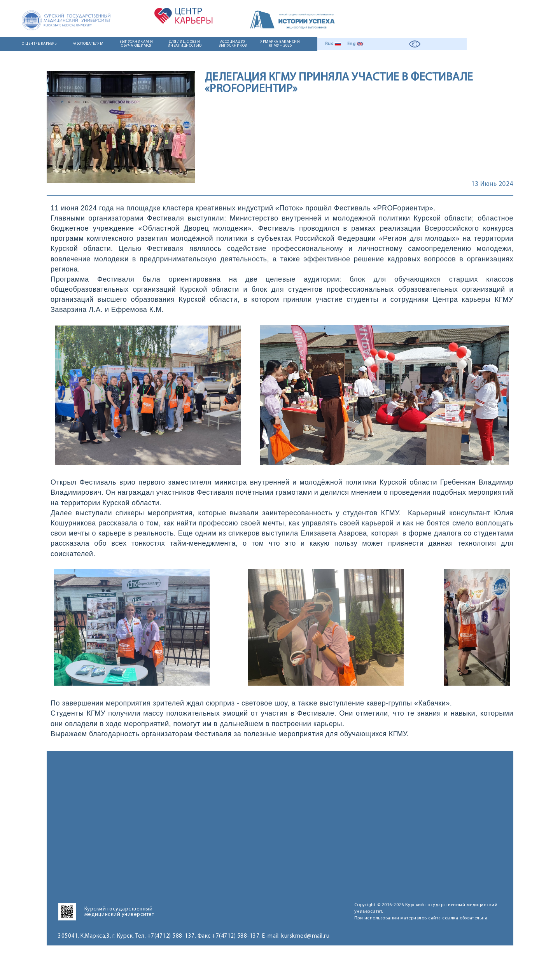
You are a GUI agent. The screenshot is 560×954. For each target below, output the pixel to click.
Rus (329, 44)
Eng (352, 44)
